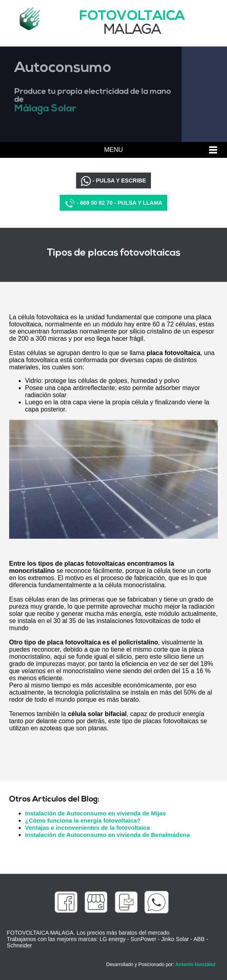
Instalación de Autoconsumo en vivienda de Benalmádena (108, 835)
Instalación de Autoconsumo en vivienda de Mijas (96, 813)
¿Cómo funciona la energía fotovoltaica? (83, 820)
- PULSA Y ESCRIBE (113, 181)
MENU (113, 150)
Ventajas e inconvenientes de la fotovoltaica (87, 828)
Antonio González (195, 964)
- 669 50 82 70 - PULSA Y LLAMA (113, 203)
